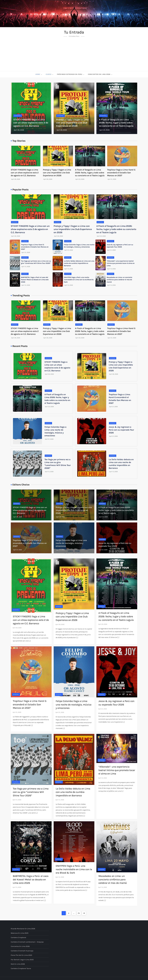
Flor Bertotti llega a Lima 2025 (22, 960)
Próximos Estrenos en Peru (71, 74)
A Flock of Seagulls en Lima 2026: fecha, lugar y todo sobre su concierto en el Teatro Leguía (116, 123)
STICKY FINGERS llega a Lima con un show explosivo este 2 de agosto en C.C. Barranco (31, 123)
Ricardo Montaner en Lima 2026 (23, 929)
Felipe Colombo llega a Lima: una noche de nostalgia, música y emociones (71, 543)
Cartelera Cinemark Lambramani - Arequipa (27, 942)
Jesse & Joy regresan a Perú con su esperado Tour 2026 (121, 430)
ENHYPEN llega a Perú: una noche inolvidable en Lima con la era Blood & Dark (79, 280)
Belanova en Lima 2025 (20, 933)
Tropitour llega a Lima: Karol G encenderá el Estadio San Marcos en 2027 (121, 173)
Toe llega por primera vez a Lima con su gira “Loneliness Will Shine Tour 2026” (31, 792)
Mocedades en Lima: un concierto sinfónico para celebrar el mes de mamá (119, 280)
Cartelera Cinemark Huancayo (22, 951)
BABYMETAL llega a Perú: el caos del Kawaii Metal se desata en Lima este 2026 (35, 280)
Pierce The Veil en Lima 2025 (21, 955)
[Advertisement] (74, 56)
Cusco (50, 74)
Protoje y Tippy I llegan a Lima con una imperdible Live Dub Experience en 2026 (72, 123)
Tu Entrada (74, 32)
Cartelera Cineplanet (18, 937)
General (18, 116)
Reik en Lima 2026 (18, 964)
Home (39, 74)
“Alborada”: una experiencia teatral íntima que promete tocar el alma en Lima (121, 263)
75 (79, 913)
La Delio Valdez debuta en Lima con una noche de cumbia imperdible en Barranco (79, 263)
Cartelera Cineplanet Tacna (21, 968)
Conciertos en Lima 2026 (100, 74)
